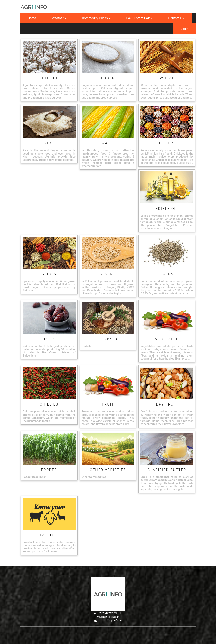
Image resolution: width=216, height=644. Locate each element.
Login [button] (185, 29)
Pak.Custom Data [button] (139, 18)
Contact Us (176, 18)
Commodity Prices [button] (96, 18)
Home (32, 18)
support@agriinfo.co (110, 621)
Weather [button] (59, 18)
